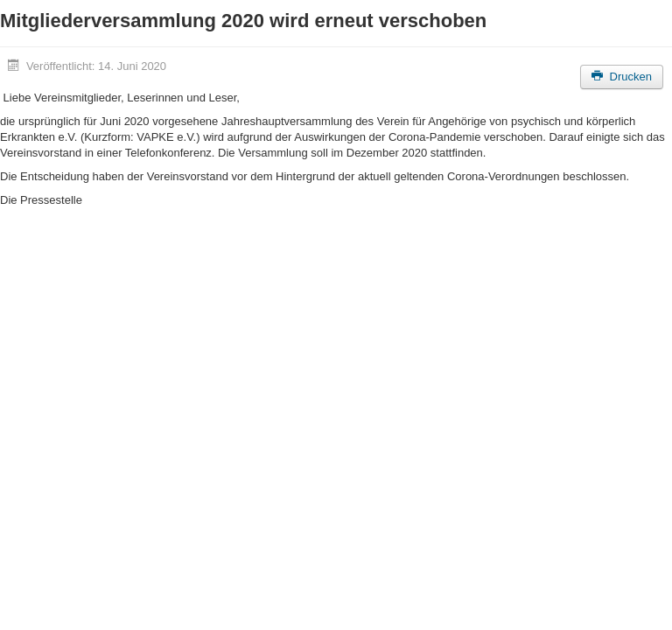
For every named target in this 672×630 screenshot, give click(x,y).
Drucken (622, 77)
